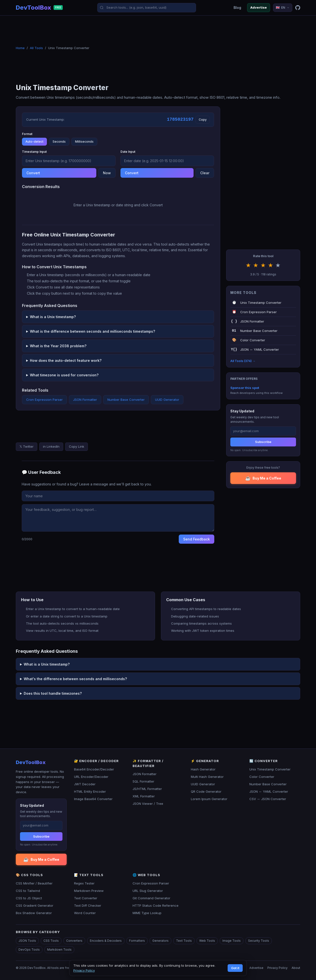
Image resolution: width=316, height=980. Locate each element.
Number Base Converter (126, 400)
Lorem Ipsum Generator (209, 799)
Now (107, 173)
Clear (205, 173)
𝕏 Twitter (27, 446)
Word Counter (85, 913)
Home (20, 48)
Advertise (259, 7)
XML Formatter (144, 796)
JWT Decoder (85, 784)
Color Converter (262, 777)
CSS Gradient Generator (35, 905)
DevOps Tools (29, 950)
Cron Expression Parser (44, 400)
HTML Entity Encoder (90, 791)
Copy (203, 120)
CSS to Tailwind (28, 891)
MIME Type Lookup (147, 913)
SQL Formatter (143, 781)
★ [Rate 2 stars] (256, 265)
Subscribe (263, 442)
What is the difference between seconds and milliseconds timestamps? (92, 331)
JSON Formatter (85, 400)
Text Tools (184, 941)
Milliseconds (84, 142)
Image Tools (232, 941)
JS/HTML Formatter (147, 789)
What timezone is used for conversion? (64, 375)
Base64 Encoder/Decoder (94, 769)
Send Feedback (197, 539)
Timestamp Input (34, 152)
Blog (237, 8)
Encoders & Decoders (106, 941)
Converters (74, 941)
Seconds (59, 142)
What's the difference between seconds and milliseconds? (75, 679)
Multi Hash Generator (207, 777)
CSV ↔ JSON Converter (268, 799)
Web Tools (207, 941)
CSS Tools (51, 941)
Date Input (128, 152)
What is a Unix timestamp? (53, 317)
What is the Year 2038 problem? (58, 346)
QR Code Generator (206, 791)
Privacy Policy (277, 968)
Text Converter (86, 898)
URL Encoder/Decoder (91, 777)
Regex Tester (84, 883)
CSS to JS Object (29, 898)
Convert (33, 173)
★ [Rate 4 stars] (271, 265)
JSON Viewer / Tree (148, 804)
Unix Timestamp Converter (270, 769)
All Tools (36, 48)
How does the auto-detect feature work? (66, 360)
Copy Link (77, 446)
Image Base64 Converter (93, 799)
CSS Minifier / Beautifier (34, 883)
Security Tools (259, 941)
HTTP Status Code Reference (156, 905)
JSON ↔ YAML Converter (269, 791)
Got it (235, 968)
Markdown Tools (59, 950)
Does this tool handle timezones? (53, 693)
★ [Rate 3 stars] (263, 265)
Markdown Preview (89, 891)
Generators (160, 941)
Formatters (137, 941)
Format (27, 134)
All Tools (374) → (243, 361)
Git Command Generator (151, 898)
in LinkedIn (51, 446)
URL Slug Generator (148, 891)
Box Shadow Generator (34, 913)
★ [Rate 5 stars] (278, 265)
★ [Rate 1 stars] (248, 265)
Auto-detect (34, 142)
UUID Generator (167, 400)
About (296, 968)
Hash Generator (203, 769)
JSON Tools (27, 941)
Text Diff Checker (88, 905)
